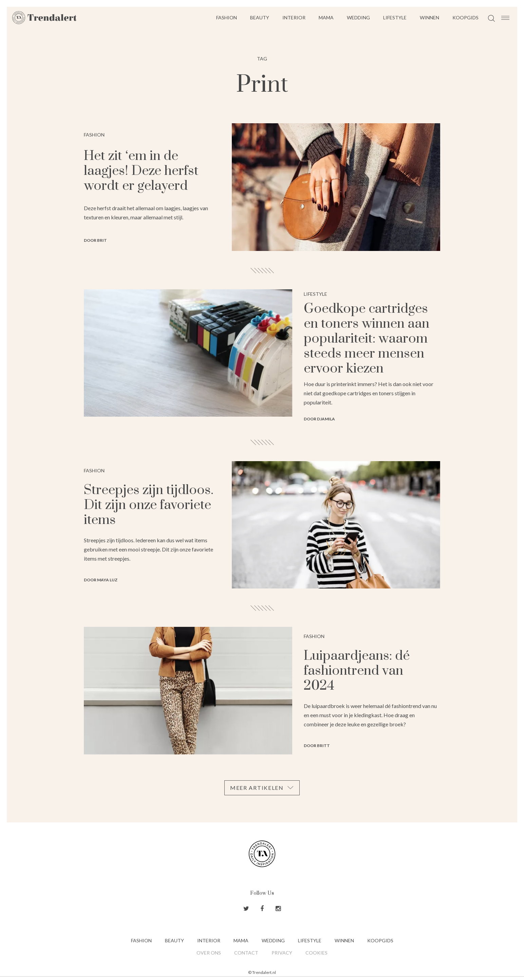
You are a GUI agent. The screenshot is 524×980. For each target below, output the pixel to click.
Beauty (260, 17)
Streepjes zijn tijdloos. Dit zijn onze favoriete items (149, 505)
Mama (326, 17)
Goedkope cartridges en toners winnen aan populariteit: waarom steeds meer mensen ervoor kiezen (367, 339)
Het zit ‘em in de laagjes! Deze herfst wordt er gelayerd (141, 171)
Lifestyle (395, 17)
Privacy (282, 953)
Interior (294, 17)
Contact (246, 953)
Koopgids (465, 17)
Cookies (316, 953)
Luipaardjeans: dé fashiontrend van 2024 (357, 671)
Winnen (429, 17)
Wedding (358, 17)
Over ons (209, 953)
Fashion (227, 17)
